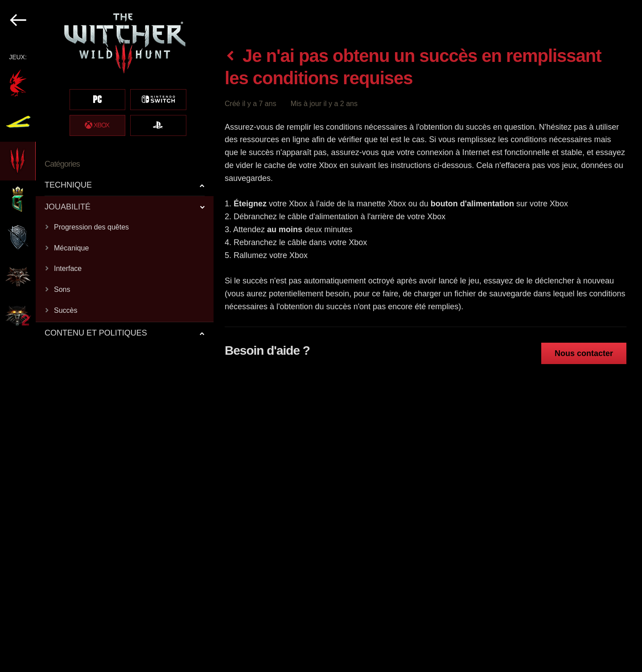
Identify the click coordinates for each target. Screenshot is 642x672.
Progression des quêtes (91, 227)
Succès (66, 310)
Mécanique (71, 248)
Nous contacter (584, 353)
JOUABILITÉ (68, 207)
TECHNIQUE (68, 185)
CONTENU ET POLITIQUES (96, 333)
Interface (68, 268)
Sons (62, 289)
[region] (107, 336)
